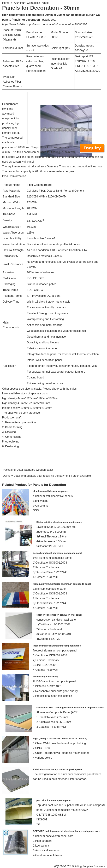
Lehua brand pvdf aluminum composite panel (57, 553)
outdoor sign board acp (46, 677)
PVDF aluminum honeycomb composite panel (58, 769)
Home (6, 3)
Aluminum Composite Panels (31, 3)
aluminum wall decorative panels (51, 491)
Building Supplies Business (88, 866)
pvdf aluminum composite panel (54, 800)
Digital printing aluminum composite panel (59, 522)
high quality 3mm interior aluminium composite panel (62, 584)
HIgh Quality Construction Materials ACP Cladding (60, 738)
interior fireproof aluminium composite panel (57, 646)
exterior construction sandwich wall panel (59, 615)
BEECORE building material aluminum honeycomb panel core (66, 831)
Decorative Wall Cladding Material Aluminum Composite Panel (70, 708)
